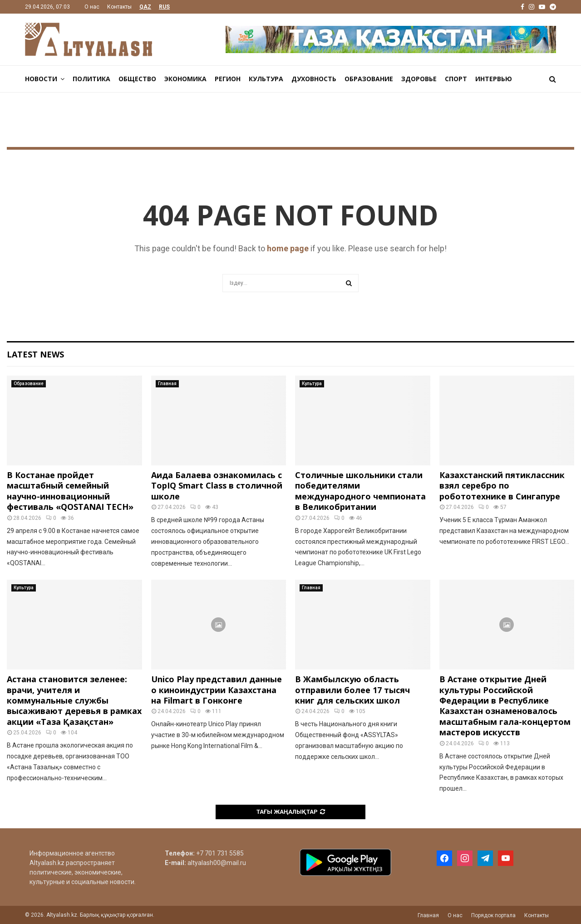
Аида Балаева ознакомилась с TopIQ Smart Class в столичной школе (217, 486)
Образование (369, 79)
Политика (91, 79)
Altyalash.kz (47, 863)
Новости (41, 79)
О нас (92, 7)
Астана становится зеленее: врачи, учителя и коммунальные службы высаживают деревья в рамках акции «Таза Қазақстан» (74, 700)
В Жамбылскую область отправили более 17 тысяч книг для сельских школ (352, 690)
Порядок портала (493, 915)
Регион (228, 79)
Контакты (119, 7)
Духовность (314, 79)
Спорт (456, 79)
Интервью (494, 79)
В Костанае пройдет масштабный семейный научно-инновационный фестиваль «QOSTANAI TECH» (70, 491)
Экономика (185, 79)
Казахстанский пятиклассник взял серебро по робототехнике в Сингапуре (502, 486)
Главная (167, 384)
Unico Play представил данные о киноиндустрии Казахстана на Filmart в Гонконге (217, 690)
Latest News (35, 354)
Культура (266, 79)
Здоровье (419, 79)
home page (288, 248)
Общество (137, 79)
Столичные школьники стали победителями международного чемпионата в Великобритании (360, 491)
